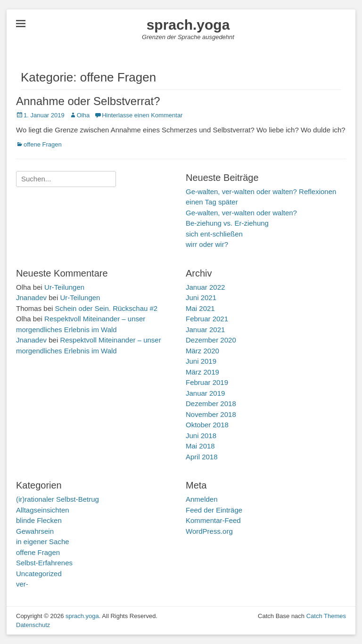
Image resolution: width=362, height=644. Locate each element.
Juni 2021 (201, 298)
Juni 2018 (201, 436)
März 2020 (202, 351)
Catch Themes (326, 616)
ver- (22, 584)
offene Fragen (43, 144)
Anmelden (202, 499)
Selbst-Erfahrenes (44, 563)
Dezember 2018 (211, 404)
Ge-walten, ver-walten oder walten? (241, 213)
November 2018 (211, 414)
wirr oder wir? (207, 244)
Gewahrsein (35, 531)
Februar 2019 (207, 382)
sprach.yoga (188, 25)
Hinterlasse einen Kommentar (142, 115)
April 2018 (202, 457)
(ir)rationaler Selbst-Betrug (58, 499)
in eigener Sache (43, 542)
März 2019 (202, 372)
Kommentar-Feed (213, 520)
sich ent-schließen (214, 234)
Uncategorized (39, 574)
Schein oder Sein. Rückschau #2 (107, 308)
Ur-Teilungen (64, 287)
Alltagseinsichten (43, 510)
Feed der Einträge (214, 510)
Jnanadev (31, 298)
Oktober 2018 (207, 425)
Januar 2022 (205, 287)
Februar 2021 (207, 319)
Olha (83, 115)
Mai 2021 (200, 308)
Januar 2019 (205, 393)
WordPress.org (209, 531)
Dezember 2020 (211, 340)
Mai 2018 (200, 446)
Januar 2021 (205, 330)
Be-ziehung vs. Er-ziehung (227, 223)
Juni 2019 (201, 361)
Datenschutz (33, 625)
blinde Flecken (39, 520)
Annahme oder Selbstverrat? (88, 101)
